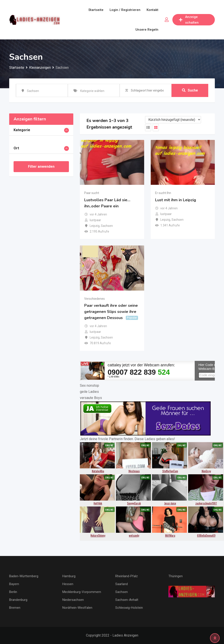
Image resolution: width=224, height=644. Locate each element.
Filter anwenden (41, 167)
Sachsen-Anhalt (127, 600)
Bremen (15, 608)
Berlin (13, 592)
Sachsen (122, 592)
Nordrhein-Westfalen (77, 608)
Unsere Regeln (147, 30)
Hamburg (69, 576)
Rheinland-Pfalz (127, 576)
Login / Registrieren (125, 10)
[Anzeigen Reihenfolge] (173, 120)
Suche (190, 90)
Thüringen (176, 576)
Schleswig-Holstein (129, 608)
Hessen (68, 584)
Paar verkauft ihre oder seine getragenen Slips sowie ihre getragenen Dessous (111, 312)
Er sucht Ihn (163, 193)
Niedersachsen (73, 600)
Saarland (122, 584)
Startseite (96, 10)
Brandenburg (18, 600)
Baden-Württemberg (24, 576)
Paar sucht (92, 193)
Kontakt (152, 10)
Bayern (14, 584)
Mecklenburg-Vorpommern (82, 592)
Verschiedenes (94, 299)
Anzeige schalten (189, 20)
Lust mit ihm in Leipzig (176, 200)
